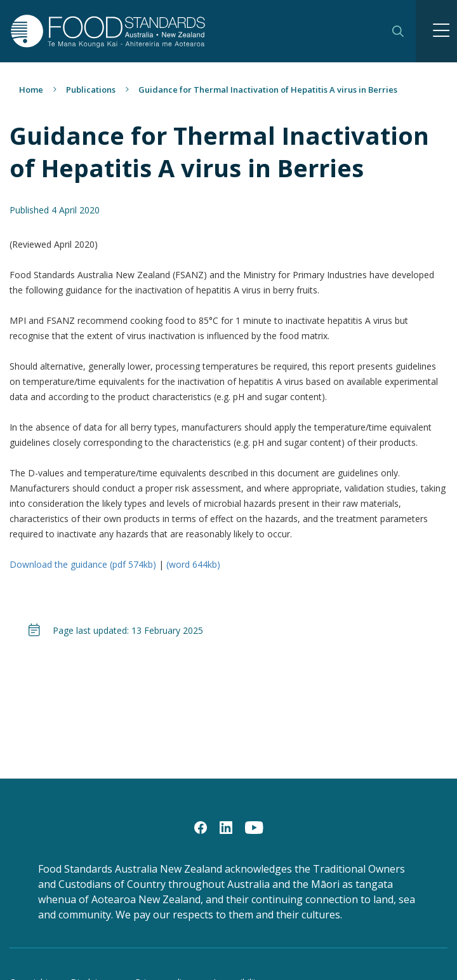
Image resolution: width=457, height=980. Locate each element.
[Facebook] (201, 827)
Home (31, 90)
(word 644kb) (193, 564)
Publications (91, 90)
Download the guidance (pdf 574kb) (84, 564)
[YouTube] (254, 827)
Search (398, 31)
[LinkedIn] (226, 827)
